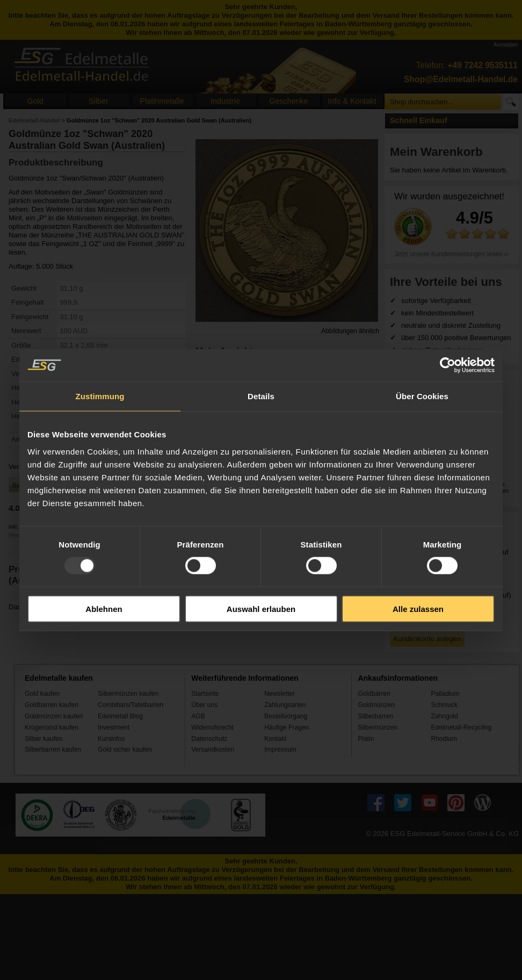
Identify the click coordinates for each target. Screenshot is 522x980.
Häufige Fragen (287, 727)
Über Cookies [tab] (422, 396)
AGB (198, 716)
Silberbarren (375, 716)
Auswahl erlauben (261, 608)
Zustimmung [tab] (100, 396)
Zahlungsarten (285, 705)
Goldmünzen (376, 705)
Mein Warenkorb (436, 152)
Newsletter (280, 694)
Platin (366, 739)
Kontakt (275, 739)
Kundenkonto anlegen (427, 639)
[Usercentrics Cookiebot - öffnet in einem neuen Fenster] (448, 365)
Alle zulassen (418, 608)
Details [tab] (261, 396)
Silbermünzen (378, 727)
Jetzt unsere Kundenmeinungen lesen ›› (451, 254)
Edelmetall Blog (120, 716)
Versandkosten (213, 750)
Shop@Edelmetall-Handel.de (461, 79)
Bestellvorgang (286, 716)
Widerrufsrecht (212, 727)
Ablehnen (104, 608)
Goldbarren (374, 694)
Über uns (204, 705)
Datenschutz (209, 739)
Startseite (205, 694)
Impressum (280, 750)
